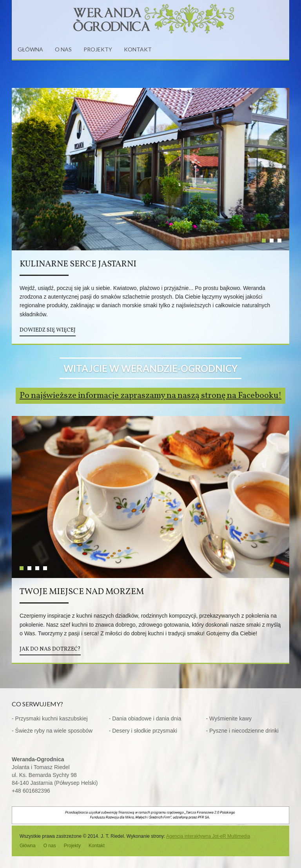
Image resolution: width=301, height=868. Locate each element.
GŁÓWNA (30, 49)
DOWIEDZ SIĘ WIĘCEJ (48, 330)
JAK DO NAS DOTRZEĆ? (50, 649)
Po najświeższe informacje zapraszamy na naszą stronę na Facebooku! (150, 396)
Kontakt (97, 846)
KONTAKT (138, 49)
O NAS (63, 49)
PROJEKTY (98, 49)
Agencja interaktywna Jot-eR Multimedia (208, 836)
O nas (50, 846)
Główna (28, 846)
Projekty (72, 846)
